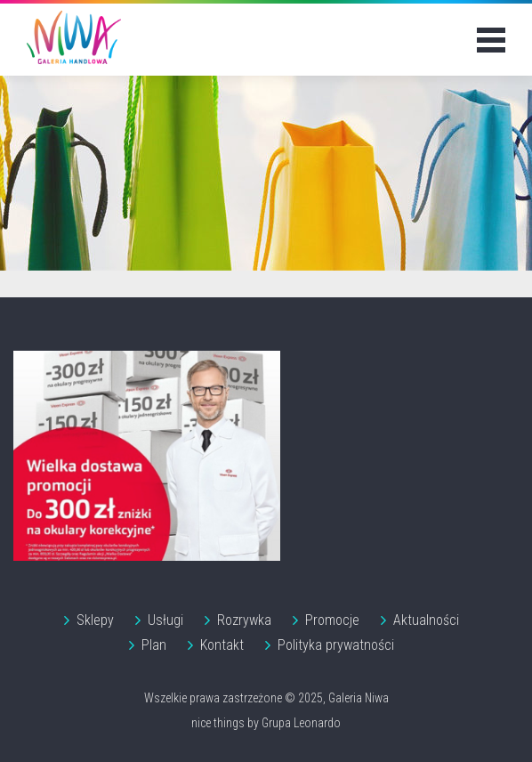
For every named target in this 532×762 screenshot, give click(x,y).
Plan (154, 645)
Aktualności (426, 620)
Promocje (332, 620)
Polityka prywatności (336, 645)
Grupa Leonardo (301, 723)
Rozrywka (244, 620)
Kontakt (222, 645)
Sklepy (95, 620)
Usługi (165, 620)
